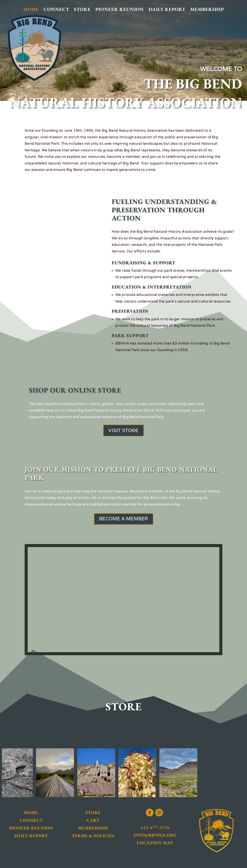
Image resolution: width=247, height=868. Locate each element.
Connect (56, 10)
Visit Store (123, 430)
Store (82, 10)
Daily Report (167, 10)
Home (31, 10)
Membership (207, 10)
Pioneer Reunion (120, 10)
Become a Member (124, 519)
